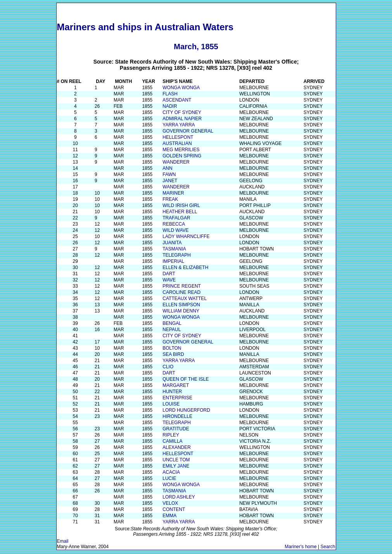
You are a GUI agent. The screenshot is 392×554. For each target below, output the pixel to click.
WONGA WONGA (181, 88)
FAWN (169, 174)
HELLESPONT (178, 137)
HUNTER (172, 392)
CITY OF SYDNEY (182, 112)
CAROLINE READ (181, 292)
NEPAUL (172, 330)
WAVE (169, 280)
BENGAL (172, 323)
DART (169, 274)
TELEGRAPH (177, 255)
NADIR (170, 106)
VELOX (170, 503)
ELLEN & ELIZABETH (185, 268)
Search (328, 547)
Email (63, 541)
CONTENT (174, 509)
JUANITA (172, 243)
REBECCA (174, 224)
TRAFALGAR (176, 218)
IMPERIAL (173, 261)
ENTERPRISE (177, 398)
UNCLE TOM (176, 460)
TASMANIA (174, 249)
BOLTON (172, 348)
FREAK (170, 199)
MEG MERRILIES (181, 150)
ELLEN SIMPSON (181, 305)
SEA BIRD (173, 354)
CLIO (168, 367)
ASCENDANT (177, 100)
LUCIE (169, 478)
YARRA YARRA (179, 125)
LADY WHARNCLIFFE (186, 236)
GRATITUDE (176, 429)
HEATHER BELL (180, 212)
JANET (170, 181)
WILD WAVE (175, 230)
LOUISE (171, 404)
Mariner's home (300, 547)
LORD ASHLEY (179, 497)
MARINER (173, 193)
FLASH (170, 94)
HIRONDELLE (177, 416)
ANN (167, 168)
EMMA (169, 516)
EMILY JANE (176, 466)
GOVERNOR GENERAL (188, 131)
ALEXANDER (177, 447)
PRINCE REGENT (182, 286)
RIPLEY (171, 435)
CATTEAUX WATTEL (185, 299)
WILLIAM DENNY (181, 311)
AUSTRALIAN (177, 143)
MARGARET (176, 385)
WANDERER (176, 162)
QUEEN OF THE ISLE (186, 379)
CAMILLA (172, 441)
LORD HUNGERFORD (186, 410)
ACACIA (171, 472)
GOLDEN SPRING (182, 156)
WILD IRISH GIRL (181, 205)
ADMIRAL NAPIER (182, 119)
